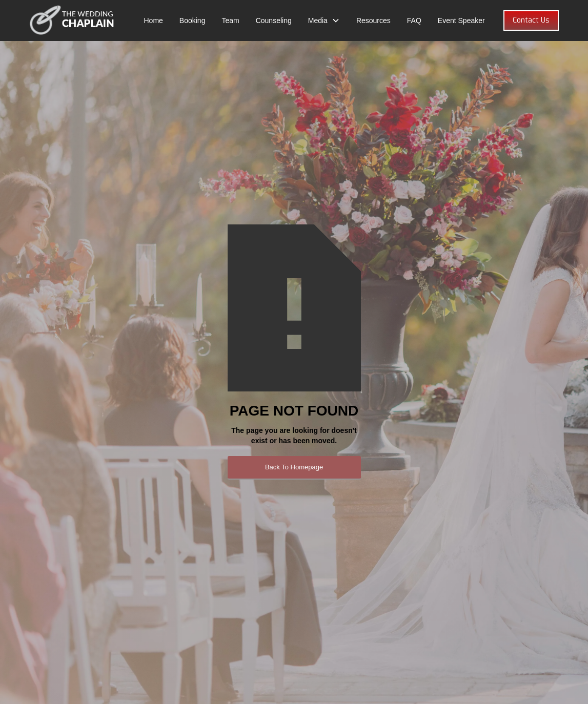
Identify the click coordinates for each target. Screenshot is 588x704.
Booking (192, 20)
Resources (373, 20)
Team (230, 20)
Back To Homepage (294, 467)
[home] (72, 20)
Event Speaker (461, 20)
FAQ (414, 20)
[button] (324, 20)
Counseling (274, 20)
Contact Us (531, 20)
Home (153, 20)
